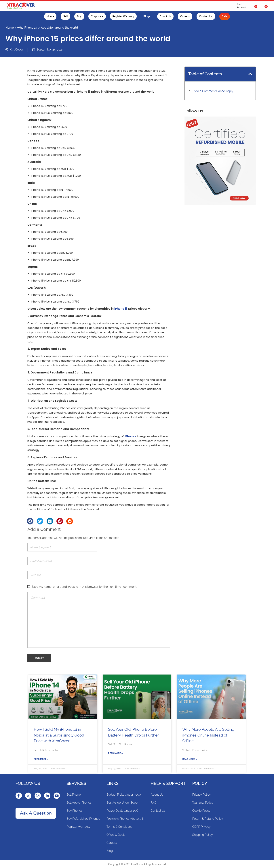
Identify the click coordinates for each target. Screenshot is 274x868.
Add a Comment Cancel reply (213, 91)
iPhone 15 (121, 309)
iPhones (130, 436)
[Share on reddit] (70, 521)
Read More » (41, 759)
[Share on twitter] (40, 521)
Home (10, 28)
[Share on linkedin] (50, 521)
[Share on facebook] (30, 521)
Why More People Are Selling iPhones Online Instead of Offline (208, 735)
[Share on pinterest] (60, 521)
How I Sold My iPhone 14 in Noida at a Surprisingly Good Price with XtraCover (59, 735)
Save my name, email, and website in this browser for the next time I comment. (84, 587)
